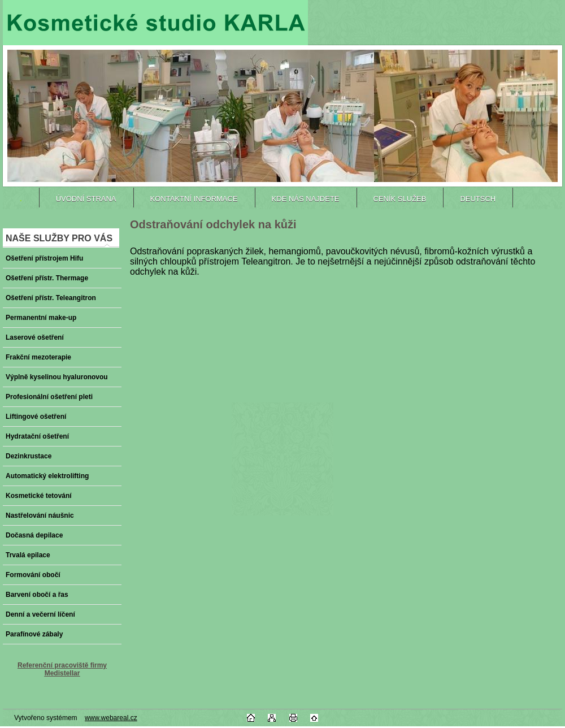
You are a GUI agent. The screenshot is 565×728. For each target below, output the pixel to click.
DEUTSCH (478, 199)
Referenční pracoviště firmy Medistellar (62, 669)
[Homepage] (21, 199)
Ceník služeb (400, 199)
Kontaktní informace (194, 199)
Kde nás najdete (306, 199)
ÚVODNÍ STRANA (86, 199)
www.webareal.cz (111, 718)
